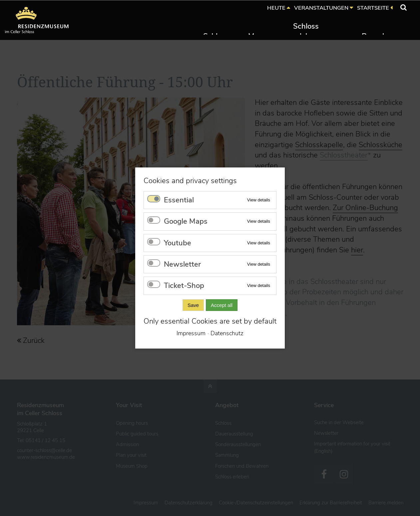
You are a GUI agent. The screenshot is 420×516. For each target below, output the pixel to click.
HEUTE (276, 8)
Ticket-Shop (184, 286)
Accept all (222, 305)
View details (259, 200)
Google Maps (186, 221)
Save (193, 305)
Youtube (178, 243)
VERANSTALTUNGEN (321, 8)
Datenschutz (227, 333)
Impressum (191, 333)
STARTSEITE (373, 8)
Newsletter (182, 264)
